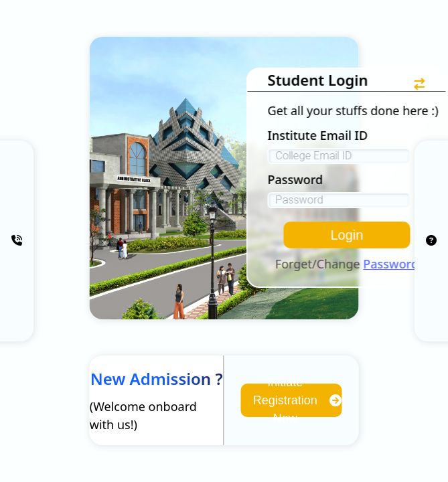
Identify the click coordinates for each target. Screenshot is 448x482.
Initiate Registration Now (297, 400)
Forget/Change (347, 264)
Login (347, 235)
